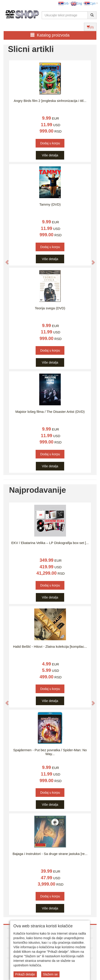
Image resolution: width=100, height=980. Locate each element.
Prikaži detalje (25, 974)
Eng (77, 3)
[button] (5, 260)
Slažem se (50, 974)
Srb (63, 3)
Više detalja (50, 155)
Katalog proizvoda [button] (50, 35)
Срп (90, 3)
